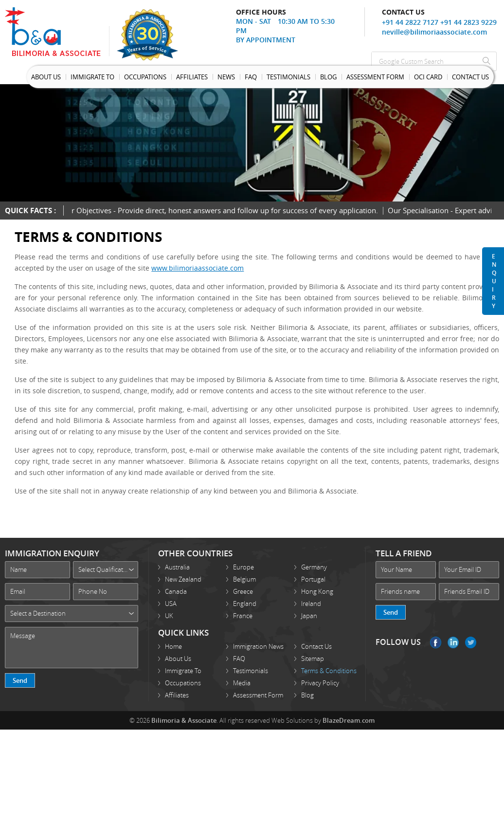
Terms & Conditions (329, 671)
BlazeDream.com (349, 720)
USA (171, 604)
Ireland (311, 604)
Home (173, 646)
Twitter (471, 642)
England (245, 604)
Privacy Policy (320, 683)
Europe (243, 567)
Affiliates (192, 77)
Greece (243, 591)
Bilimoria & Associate (184, 720)
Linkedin (453, 642)
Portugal (313, 579)
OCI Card (428, 77)
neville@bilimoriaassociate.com (434, 32)
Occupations (145, 77)
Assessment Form (375, 77)
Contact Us (470, 77)
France (243, 616)
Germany (314, 567)
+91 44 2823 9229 (468, 22)
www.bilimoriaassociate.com (198, 268)
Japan (309, 616)
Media (242, 683)
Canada (176, 591)
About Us (46, 77)
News (226, 77)
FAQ (239, 659)
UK (169, 616)
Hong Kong (317, 591)
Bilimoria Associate (57, 32)
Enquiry (494, 281)
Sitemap (313, 659)
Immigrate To (92, 77)
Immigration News (258, 646)
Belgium (244, 579)
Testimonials (288, 77)
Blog (328, 77)
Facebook (436, 642)
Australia (177, 567)
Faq (251, 77)
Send (20, 680)
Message (72, 648)
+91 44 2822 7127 (410, 22)
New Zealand (183, 579)
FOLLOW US (398, 642)
